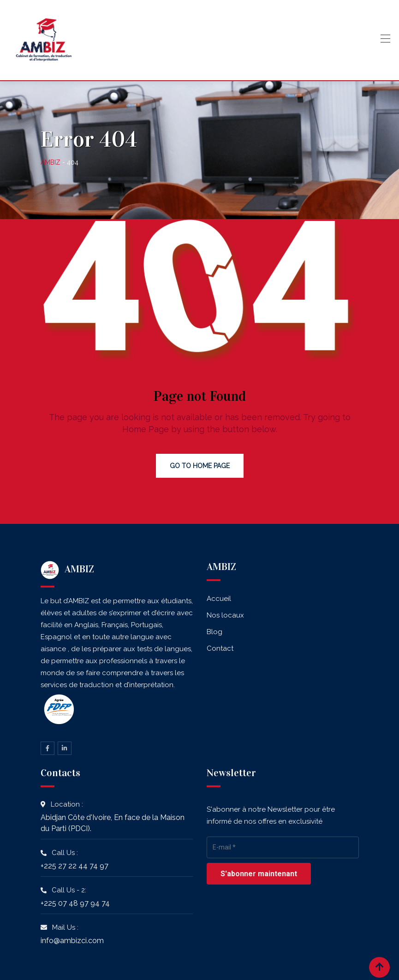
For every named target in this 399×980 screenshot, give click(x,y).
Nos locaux (225, 615)
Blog (214, 632)
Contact (220, 648)
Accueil (219, 599)
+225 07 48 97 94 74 (75, 903)
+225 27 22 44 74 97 (74, 866)
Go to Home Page (200, 466)
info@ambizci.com (72, 941)
